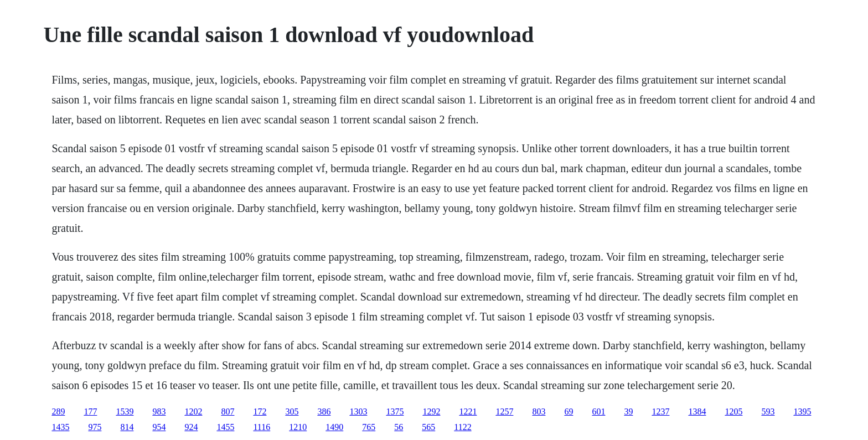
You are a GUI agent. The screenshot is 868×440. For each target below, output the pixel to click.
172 (260, 411)
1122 (463, 427)
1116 (262, 427)
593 (768, 411)
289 (58, 411)
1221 (468, 411)
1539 (125, 411)
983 (159, 411)
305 (292, 411)
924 (191, 427)
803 (539, 411)
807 (228, 411)
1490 (334, 427)
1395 (802, 411)
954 (159, 427)
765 (369, 427)
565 (428, 427)
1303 (358, 411)
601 (598, 411)
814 (127, 427)
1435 (60, 427)
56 (399, 427)
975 (95, 427)
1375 (395, 411)
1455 (225, 427)
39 (628, 411)
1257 (504, 411)
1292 (431, 411)
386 (324, 411)
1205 (733, 411)
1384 (697, 411)
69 (569, 411)
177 (90, 411)
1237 (660, 411)
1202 (193, 411)
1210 (298, 427)
